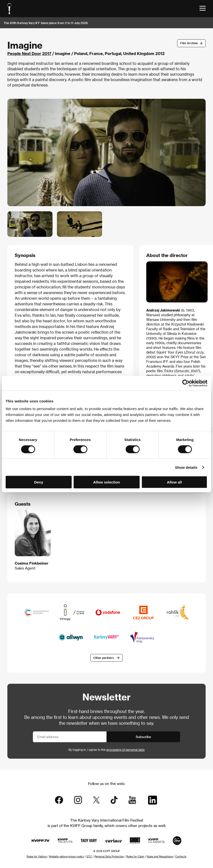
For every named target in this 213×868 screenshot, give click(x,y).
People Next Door (24, 53)
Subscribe (143, 737)
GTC (89, 856)
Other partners (104, 658)
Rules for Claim (135, 856)
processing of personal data (125, 750)
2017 (47, 53)
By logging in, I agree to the (106, 750)
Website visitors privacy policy (67, 856)
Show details (186, 467)
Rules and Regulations (160, 856)
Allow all (174, 482)
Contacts (181, 856)
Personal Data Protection (109, 856)
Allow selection (106, 482)
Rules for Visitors (37, 856)
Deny (39, 482)
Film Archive (189, 43)
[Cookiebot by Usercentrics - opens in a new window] (186, 383)
